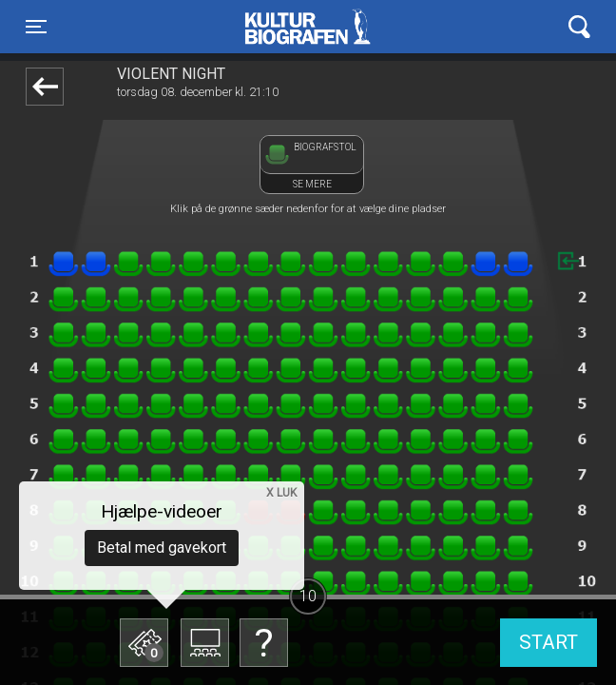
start (549, 642)
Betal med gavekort (162, 548)
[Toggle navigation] (36, 27)
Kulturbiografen (308, 27)
